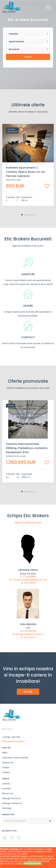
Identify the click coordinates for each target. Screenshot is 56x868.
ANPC (5, 753)
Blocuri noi (8, 793)
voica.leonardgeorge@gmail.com (28, 580)
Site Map (7, 808)
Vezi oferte (28, 583)
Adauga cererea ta (12, 803)
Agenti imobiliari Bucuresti (28, 523)
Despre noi (8, 763)
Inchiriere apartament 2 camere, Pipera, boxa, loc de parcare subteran (25, 172)
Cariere (28, 692)
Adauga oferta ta (11, 798)
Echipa (6, 767)
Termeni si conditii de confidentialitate (20, 861)
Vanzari (6, 784)
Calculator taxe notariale (15, 758)
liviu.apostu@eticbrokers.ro (28, 634)
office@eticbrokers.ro (14, 741)
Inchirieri (7, 789)
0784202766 (28, 631)
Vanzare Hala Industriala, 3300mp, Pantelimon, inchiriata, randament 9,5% (27, 448)
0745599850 (28, 577)
